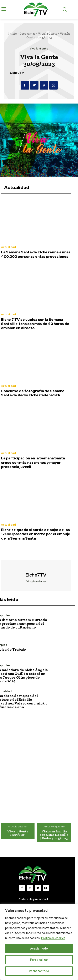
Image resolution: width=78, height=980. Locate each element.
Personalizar (39, 960)
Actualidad (8, 247)
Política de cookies (53, 938)
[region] (39, 942)
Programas (27, 34)
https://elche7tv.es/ (36, 581)
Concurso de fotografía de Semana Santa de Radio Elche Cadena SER (33, 393)
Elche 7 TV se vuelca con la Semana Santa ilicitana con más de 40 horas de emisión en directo (35, 324)
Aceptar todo (39, 948)
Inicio (13, 34)
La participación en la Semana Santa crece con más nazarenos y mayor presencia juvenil (33, 462)
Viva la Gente (48, 34)
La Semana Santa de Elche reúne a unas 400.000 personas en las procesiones (36, 254)
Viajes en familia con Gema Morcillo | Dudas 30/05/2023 (54, 835)
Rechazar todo (39, 971)
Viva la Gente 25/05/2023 (18, 833)
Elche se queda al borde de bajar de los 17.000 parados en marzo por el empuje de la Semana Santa (36, 534)
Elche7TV (17, 73)
